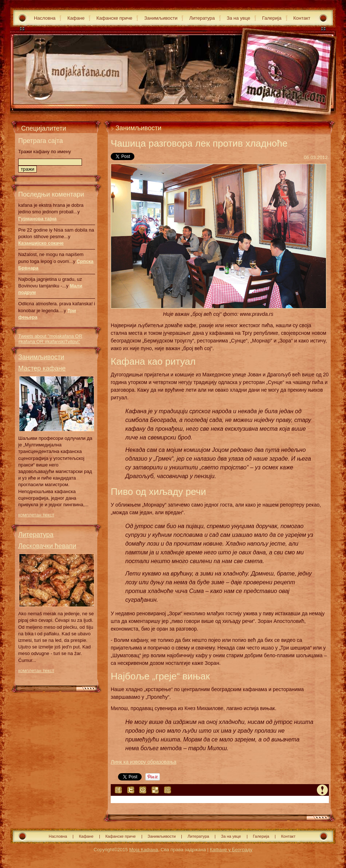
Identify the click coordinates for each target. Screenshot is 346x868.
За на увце (238, 18)
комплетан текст (36, 515)
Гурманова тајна (37, 219)
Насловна (45, 18)
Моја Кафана (144, 850)
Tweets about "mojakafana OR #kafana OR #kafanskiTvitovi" (50, 339)
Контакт (302, 18)
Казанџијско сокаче (41, 243)
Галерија (272, 18)
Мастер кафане (42, 368)
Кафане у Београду (231, 850)
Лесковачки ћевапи (47, 546)
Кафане (76, 18)
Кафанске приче (115, 18)
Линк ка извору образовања (143, 762)
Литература (202, 18)
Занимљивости (161, 18)
